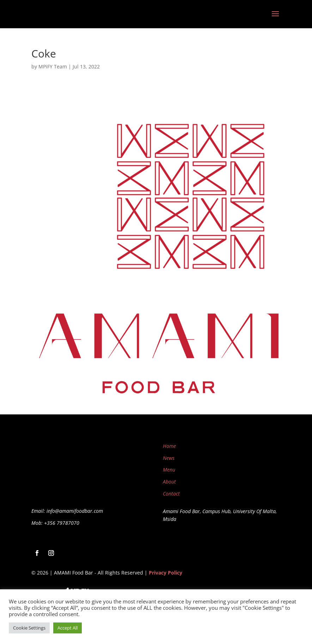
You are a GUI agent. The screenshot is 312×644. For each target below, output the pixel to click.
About (169, 482)
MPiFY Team (53, 66)
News (169, 458)
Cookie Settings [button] (29, 628)
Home (169, 446)
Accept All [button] (68, 628)
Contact (171, 494)
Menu (169, 470)
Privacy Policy (166, 573)
